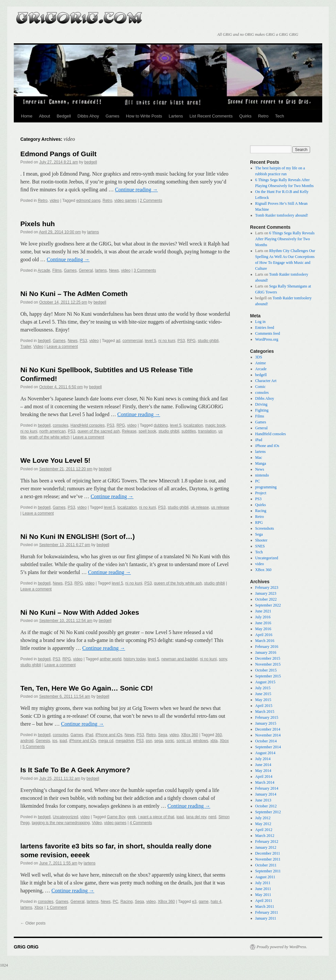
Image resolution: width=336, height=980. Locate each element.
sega (158, 741)
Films (57, 270)
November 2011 (268, 859)
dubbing (161, 425)
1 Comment (57, 907)
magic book (215, 425)
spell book (147, 431)
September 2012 (268, 812)
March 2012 (265, 836)
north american (52, 431)
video (54, 201)
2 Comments (151, 201)
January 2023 (266, 593)
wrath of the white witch (49, 437)
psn (149, 741)
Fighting (262, 410)
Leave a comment (62, 347)
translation (207, 431)
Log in (261, 322)
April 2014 (264, 777)
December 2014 (268, 729)
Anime (261, 363)
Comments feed (268, 333)
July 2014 (263, 759)
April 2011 (264, 901)
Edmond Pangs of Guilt (58, 154)
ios (55, 741)
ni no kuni (167, 341)
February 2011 (267, 912)
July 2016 (263, 617)
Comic (261, 387)
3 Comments (145, 270)
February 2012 (267, 842)
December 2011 (268, 853)
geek (132, 817)
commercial (132, 341)
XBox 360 (190, 735)
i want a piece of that (156, 817)
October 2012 (266, 806)
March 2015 (265, 712)
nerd (212, 817)
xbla (214, 741)
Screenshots (265, 528)
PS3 (84, 341)
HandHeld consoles (88, 425)
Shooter (261, 540)
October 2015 (266, 670)
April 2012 (264, 830)
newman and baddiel (180, 659)
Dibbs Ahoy (88, 116)
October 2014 (266, 741)
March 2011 (265, 906)
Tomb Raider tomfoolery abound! (282, 215)
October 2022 (266, 599)
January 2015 (266, 723)
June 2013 (263, 800)
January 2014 (266, 794)
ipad (63, 741)
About (45, 116)
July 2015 (263, 688)
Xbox (224, 741)
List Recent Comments (211, 116)
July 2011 (263, 883)
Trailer (26, 347)
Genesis (43, 741)
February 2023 (267, 587)
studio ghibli (208, 341)
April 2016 (264, 635)
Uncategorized (65, 817)
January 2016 (266, 652)
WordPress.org (267, 339)
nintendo (262, 475)
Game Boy (116, 817)
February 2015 (267, 717)
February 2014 (267, 788)
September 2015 (268, 676)
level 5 (150, 341)
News (114, 270)
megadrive (125, 741)
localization (193, 425)
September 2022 (268, 605)
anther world (111, 659)
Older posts (33, 923)
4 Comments (141, 823)
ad (118, 341)
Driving (261, 404)
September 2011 (268, 871)
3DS (259, 357)
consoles (61, 425)
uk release (200, 507)
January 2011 (266, 918)
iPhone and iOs (109, 735)
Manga (261, 463)
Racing (126, 902)
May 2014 (263, 771)
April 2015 (264, 706)
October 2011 (266, 865)
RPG (191, 341)
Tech (279, 116)
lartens (93, 232)
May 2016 (263, 629)
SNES (260, 546)
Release (129, 431)
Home (27, 116)
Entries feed (265, 328)
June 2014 (263, 765)
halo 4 (216, 902)
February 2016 (267, 647)
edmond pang (88, 201)
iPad (89, 735)
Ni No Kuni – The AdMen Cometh (74, 294)
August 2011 (265, 877)
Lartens (176, 116)
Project (261, 493)
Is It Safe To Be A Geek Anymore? (75, 770)
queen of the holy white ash (178, 583)
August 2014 (265, 753)
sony (223, 659)
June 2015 (263, 694)
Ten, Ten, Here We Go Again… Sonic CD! (87, 688)
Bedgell (64, 116)
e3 (194, 902)
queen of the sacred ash (99, 431)
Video (38, 347)
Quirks (245, 116)
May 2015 (263, 700)
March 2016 (265, 641)
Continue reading (136, 190)
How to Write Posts (144, 116)
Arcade (44, 270)
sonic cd (184, 741)
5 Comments (33, 747)
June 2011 (263, 889)
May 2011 (263, 895)
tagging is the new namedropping (61, 823)
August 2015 (265, 682)
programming (266, 487)
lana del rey (196, 817)
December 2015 (268, 658)
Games (113, 116)
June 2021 (263, 611)
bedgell (91, 162)
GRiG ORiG (79, 16)
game (203, 902)
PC (116, 902)
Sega (163, 735)
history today (135, 659)
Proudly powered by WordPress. (282, 947)
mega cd (106, 741)
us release (220, 507)
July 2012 (263, 818)
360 (219, 735)
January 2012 (266, 847)
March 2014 (265, 782)
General (86, 270)
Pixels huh (38, 224)
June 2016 (263, 623)
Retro (263, 116)
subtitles (189, 431)
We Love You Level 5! (55, 460)
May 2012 (263, 824)
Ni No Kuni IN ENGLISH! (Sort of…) (78, 536)
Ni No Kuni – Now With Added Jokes (80, 612)
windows (200, 741)
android (27, 741)
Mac (259, 458)
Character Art (266, 381)
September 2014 (268, 747)
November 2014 (268, 735)
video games (126, 201)
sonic (170, 741)
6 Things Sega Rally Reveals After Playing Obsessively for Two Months (285, 239)
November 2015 (268, 664)
